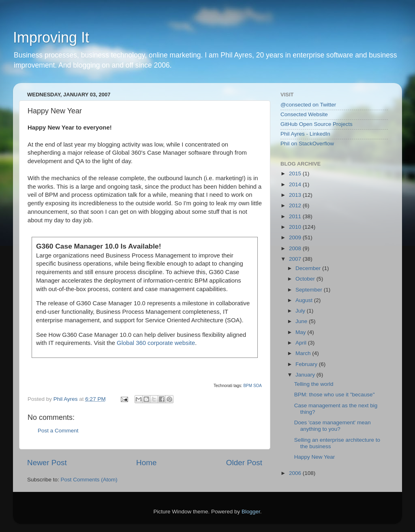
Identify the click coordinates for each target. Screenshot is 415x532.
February (307, 364)
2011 (296, 216)
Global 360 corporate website (156, 343)
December (309, 268)
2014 (296, 184)
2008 (296, 248)
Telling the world (314, 384)
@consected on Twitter (308, 105)
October (306, 279)
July (301, 311)
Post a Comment (58, 431)
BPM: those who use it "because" (335, 395)
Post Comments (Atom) (89, 480)
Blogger (251, 512)
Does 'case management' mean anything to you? (333, 426)
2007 (296, 259)
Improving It (51, 37)
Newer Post (47, 463)
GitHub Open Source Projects (317, 124)
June (302, 321)
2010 (296, 227)
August (305, 300)
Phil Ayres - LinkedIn (305, 134)
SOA (258, 386)
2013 (296, 195)
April (302, 343)
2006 (296, 473)
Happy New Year (315, 457)
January (306, 375)
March (304, 353)
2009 (296, 237)
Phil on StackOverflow (307, 144)
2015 (296, 173)
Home (146, 463)
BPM (248, 386)
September (310, 290)
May (301, 332)
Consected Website (304, 114)
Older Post (244, 463)
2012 (296, 205)
